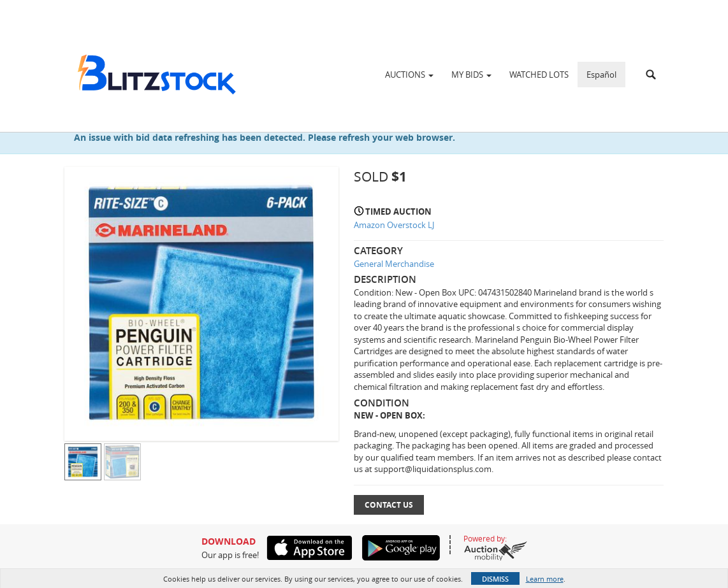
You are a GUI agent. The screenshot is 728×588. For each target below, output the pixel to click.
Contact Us (389, 505)
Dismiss (495, 579)
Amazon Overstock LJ (394, 225)
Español (601, 75)
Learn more (545, 579)
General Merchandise (394, 264)
